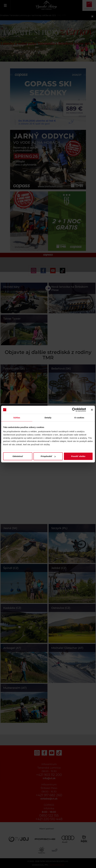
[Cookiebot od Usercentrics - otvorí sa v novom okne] (74, 410)
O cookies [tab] (79, 417)
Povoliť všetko (78, 456)
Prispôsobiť (48, 456)
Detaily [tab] (48, 417)
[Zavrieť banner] (92, 410)
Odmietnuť (18, 456)
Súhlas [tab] (17, 417)
